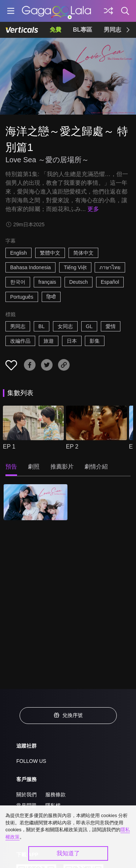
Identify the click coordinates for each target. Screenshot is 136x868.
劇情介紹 (96, 467)
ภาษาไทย (110, 267)
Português (22, 297)
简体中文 (83, 253)
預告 (11, 467)
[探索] (108, 11)
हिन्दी (51, 297)
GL (89, 326)
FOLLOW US (31, 761)
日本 (72, 341)
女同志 (65, 326)
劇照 (34, 467)
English (18, 253)
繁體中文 (50, 253)
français (47, 282)
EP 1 (9, 447)
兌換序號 (68, 715)
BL (42, 326)
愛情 (111, 326)
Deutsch (79, 282)
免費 (55, 30)
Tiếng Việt (75, 267)
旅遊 (49, 341)
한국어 (18, 282)
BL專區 (83, 30)
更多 (93, 209)
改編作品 (20, 341)
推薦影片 (62, 467)
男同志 (112, 30)
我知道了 (68, 853)
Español (110, 282)
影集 (95, 341)
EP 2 (72, 447)
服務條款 (55, 795)
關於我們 (26, 795)
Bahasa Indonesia (30, 267)
